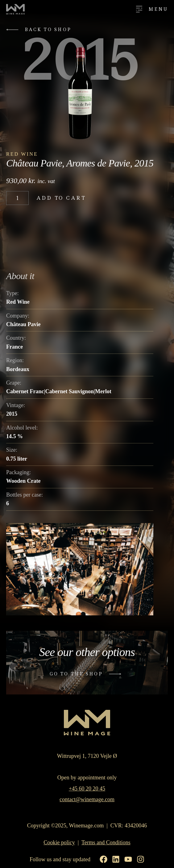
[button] (40, 30)
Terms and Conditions (106, 842)
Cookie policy (59, 842)
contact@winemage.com (87, 799)
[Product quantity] (17, 198)
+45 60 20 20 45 (87, 789)
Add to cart (61, 198)
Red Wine (22, 154)
